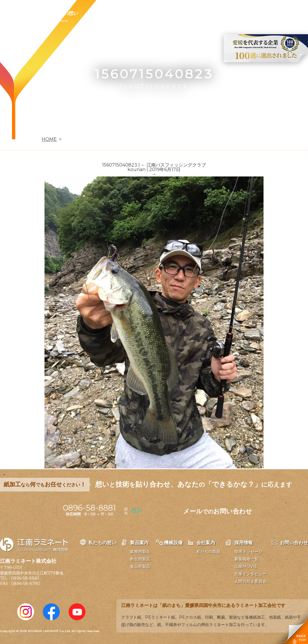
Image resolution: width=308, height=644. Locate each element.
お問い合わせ (239, 13)
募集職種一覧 (246, 559)
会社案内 (168, 13)
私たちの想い (64, 13)
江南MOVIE (246, 566)
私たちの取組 (208, 552)
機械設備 (135, 13)
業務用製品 (140, 552)
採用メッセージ (248, 552)
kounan (136, 169)
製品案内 (102, 13)
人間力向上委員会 (250, 581)
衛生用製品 (140, 559)
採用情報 (201, 13)
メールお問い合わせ (218, 511)
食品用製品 (140, 566)
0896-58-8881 (25, 578)
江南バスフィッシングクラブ (173, 165)
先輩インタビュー (250, 574)
